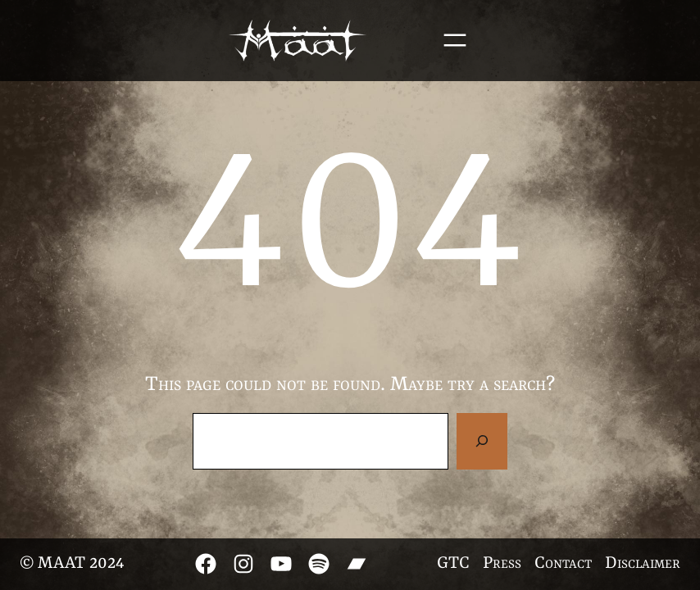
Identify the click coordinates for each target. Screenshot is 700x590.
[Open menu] (455, 40)
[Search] (482, 441)
